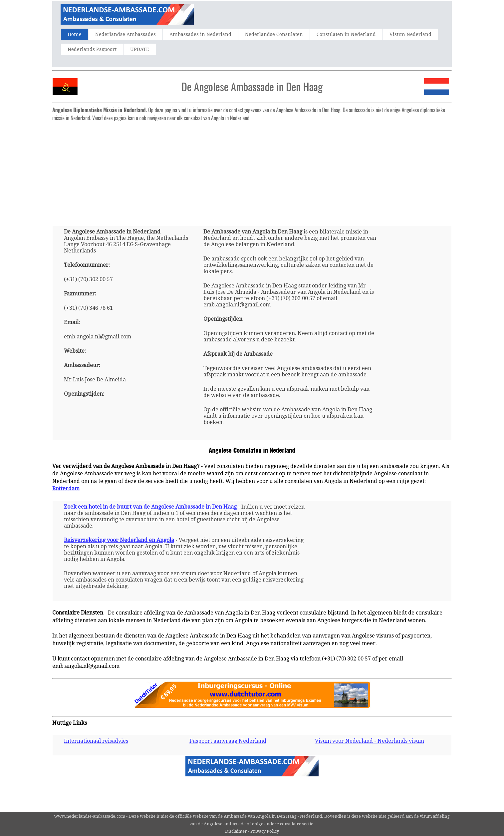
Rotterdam (66, 488)
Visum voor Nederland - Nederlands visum (370, 741)
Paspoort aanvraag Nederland (228, 741)
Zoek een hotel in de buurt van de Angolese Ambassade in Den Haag (150, 507)
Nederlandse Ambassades (126, 34)
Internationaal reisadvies (96, 741)
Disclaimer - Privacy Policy (252, 831)
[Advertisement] (252, 171)
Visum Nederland (410, 34)
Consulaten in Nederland (346, 34)
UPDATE (140, 49)
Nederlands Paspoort (92, 49)
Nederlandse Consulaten (274, 34)
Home (75, 34)
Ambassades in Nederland (200, 34)
